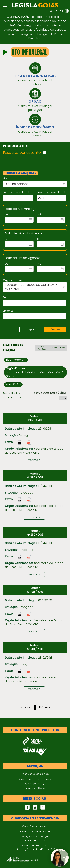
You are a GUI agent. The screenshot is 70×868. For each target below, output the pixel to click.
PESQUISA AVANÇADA (20, 173)
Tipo (6, 179)
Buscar (55, 329)
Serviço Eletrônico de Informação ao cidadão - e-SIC (35, 847)
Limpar (30, 329)
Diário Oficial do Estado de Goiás (35, 786)
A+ (62, 11)
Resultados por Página (50, 393)
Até (39, 214)
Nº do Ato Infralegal (16, 193)
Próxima (45, 707)
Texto (7, 297)
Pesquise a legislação (35, 774)
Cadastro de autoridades (35, 779)
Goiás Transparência (35, 826)
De (7, 214)
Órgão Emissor (13, 280)
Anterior (25, 707)
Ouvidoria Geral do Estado (35, 831)
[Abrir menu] (5, 5)
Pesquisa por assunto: (22, 153)
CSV (63, 348)
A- (52, 11)
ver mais (34, 460)
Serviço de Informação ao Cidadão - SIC (35, 838)
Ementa (8, 311)
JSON (54, 348)
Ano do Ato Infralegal (51, 193)
